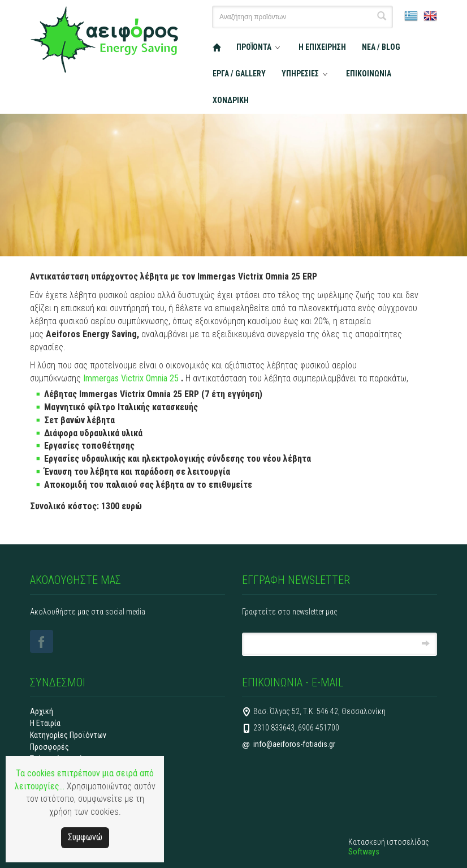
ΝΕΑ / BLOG (381, 47)
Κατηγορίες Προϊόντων (68, 735)
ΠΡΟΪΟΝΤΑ (254, 47)
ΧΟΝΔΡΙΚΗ (231, 100)
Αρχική (42, 711)
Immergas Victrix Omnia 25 (132, 378)
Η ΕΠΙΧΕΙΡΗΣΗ (322, 47)
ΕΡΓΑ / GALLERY (239, 74)
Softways (364, 852)
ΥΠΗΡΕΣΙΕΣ (300, 74)
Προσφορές (49, 747)
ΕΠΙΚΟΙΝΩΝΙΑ (369, 74)
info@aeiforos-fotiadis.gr (294, 744)
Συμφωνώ (85, 837)
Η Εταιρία (45, 723)
